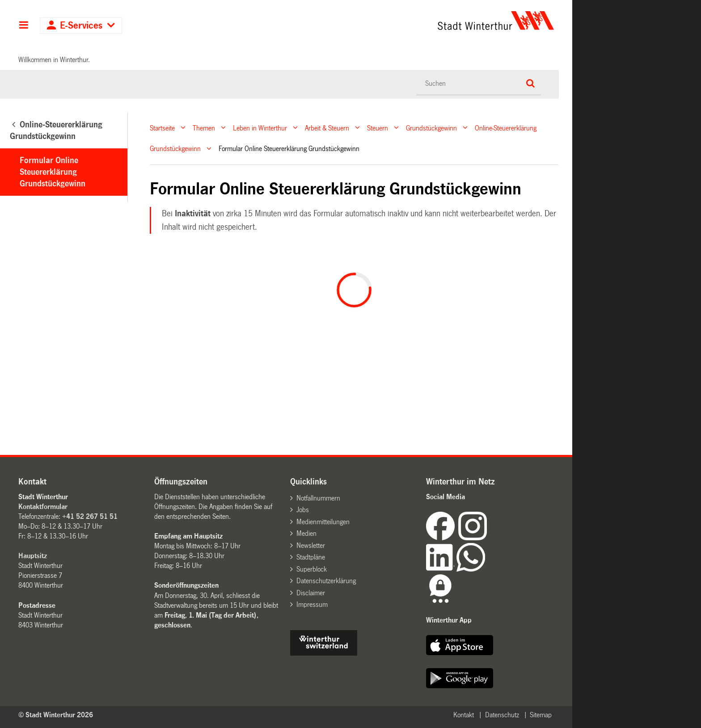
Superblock (312, 569)
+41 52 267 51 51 (90, 516)
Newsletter (311, 545)
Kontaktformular (43, 507)
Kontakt (464, 715)
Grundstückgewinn (431, 128)
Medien (306, 533)
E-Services (81, 26)
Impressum (312, 604)
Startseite (162, 128)
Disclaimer (311, 593)
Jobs (303, 510)
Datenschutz (502, 715)
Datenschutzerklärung (326, 581)
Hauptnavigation (23, 26)
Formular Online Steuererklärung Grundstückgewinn (53, 172)
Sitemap (541, 715)
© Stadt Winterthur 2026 (56, 715)
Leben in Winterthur (260, 128)
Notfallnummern (318, 498)
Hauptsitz (33, 556)
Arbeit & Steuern (327, 128)
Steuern (378, 128)
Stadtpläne (311, 557)
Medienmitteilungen (323, 522)
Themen (204, 128)
